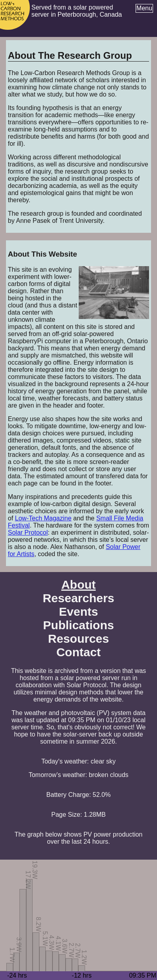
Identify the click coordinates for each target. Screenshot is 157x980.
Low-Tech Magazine (43, 518)
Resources (78, 639)
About (78, 585)
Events (78, 612)
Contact (79, 652)
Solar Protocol (28, 533)
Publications (78, 625)
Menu (144, 8)
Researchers (78, 598)
